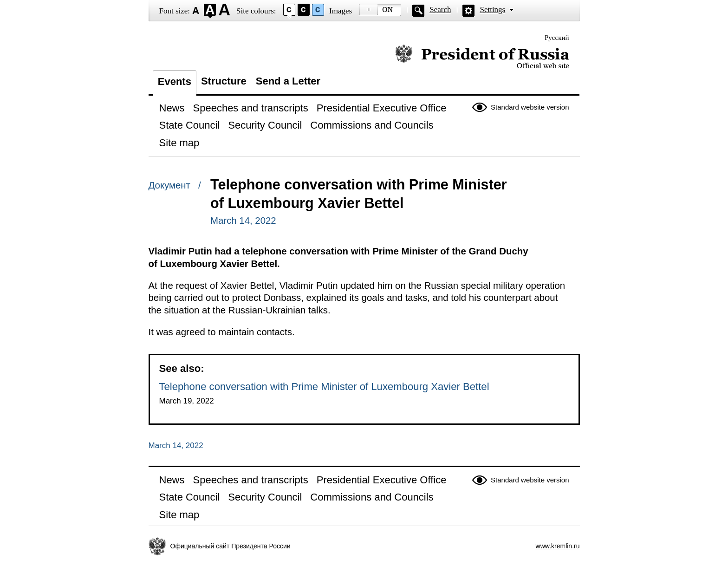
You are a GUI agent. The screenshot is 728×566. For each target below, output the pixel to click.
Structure (224, 81)
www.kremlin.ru (558, 546)
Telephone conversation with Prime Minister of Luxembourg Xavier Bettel (324, 387)
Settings (492, 10)
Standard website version (530, 107)
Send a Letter (288, 81)
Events (175, 81)
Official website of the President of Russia (482, 57)
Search (440, 10)
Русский (557, 38)
